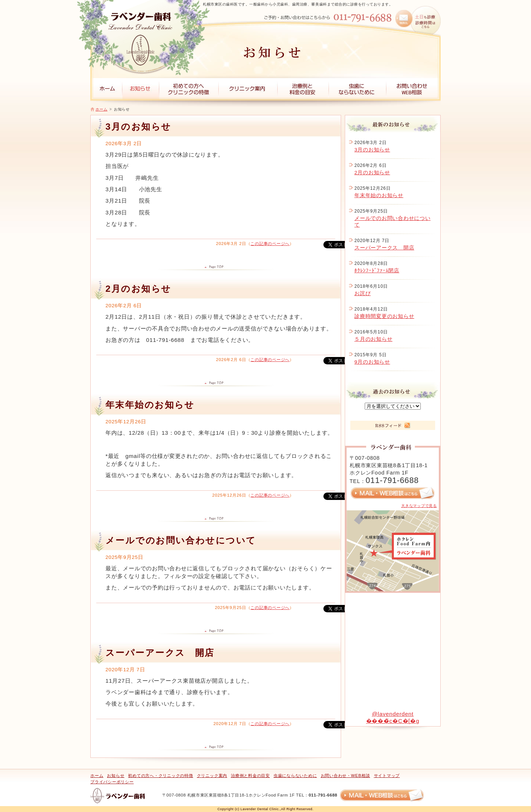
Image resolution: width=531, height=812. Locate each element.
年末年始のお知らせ (379, 195)
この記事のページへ (270, 244)
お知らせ (116, 776)
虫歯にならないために (295, 776)
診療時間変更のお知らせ (384, 316)
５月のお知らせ (373, 339)
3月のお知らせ (372, 150)
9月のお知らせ (372, 362)
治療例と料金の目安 (250, 776)
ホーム (101, 109)
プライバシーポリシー (112, 782)
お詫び (362, 293)
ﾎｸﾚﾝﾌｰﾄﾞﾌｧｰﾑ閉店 (377, 271)
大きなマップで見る (419, 506)
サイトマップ (387, 776)
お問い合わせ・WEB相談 (346, 776)
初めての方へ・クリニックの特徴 (160, 776)
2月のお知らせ (372, 173)
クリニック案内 (212, 776)
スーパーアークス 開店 (384, 248)
